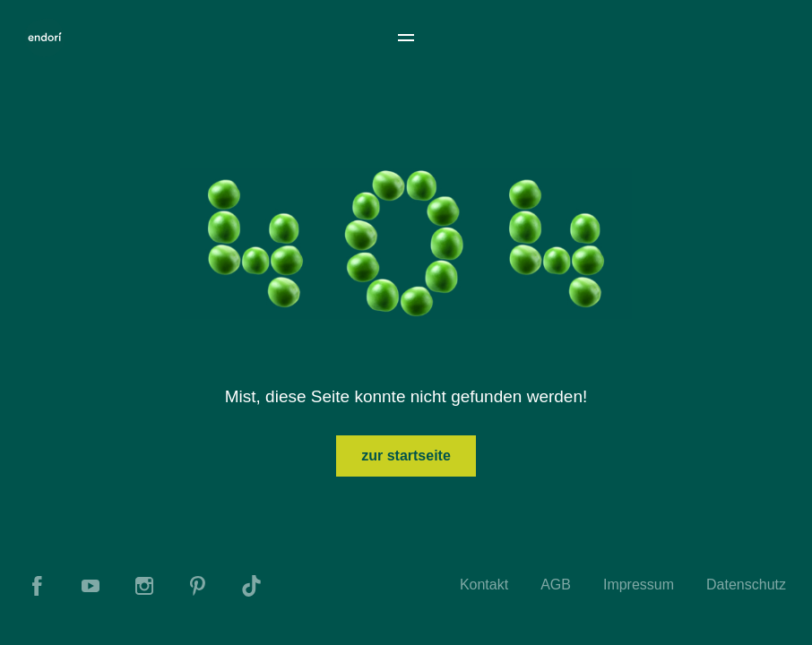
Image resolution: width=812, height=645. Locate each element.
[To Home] (45, 38)
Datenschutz (746, 585)
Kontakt (484, 585)
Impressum (639, 585)
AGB (556, 585)
